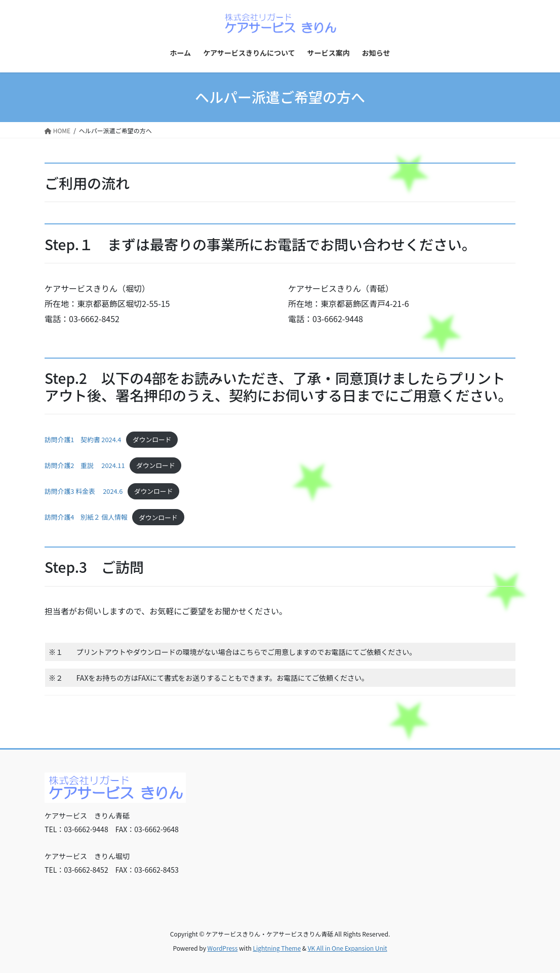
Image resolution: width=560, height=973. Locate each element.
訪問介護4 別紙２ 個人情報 (86, 517)
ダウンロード (152, 439)
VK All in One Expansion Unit (348, 948)
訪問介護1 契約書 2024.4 (83, 439)
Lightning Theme (277, 948)
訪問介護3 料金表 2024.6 (84, 491)
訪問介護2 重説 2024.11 (85, 465)
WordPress (223, 948)
